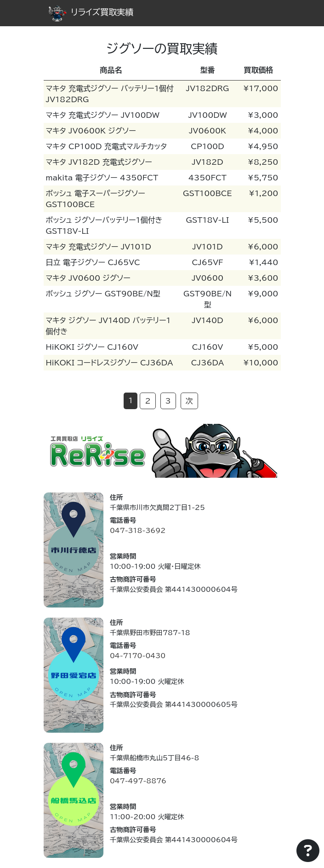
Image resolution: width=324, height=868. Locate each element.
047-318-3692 (138, 530)
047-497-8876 (138, 781)
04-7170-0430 (138, 656)
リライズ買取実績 (91, 12)
